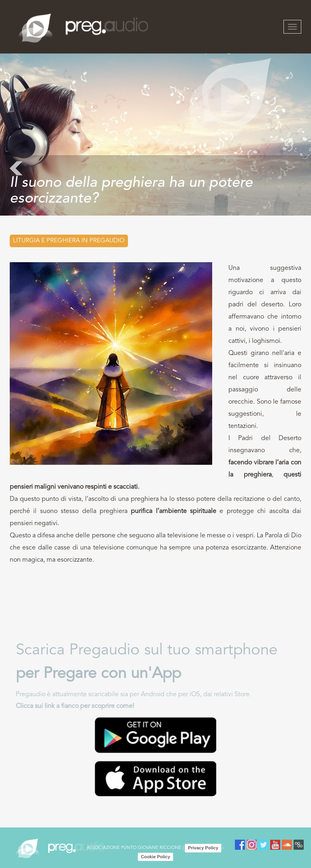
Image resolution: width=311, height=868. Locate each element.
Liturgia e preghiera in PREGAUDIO (69, 241)
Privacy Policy (203, 848)
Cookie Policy (155, 857)
